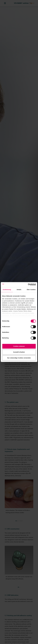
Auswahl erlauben (19, 352)
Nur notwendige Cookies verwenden (19, 358)
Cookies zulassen (19, 346)
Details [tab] (19, 290)
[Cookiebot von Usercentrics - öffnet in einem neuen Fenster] (28, 285)
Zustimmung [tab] (7, 290)
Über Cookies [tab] (31, 290)
